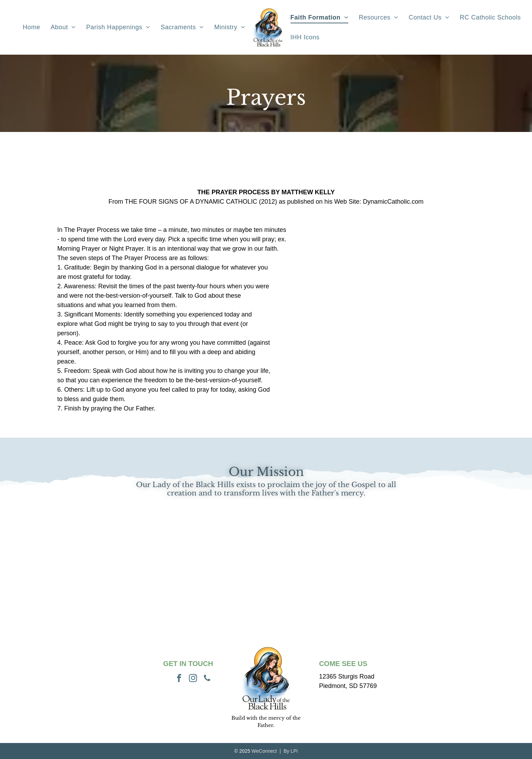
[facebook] (179, 679)
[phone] (207, 679)
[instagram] (193, 679)
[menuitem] (31, 28)
